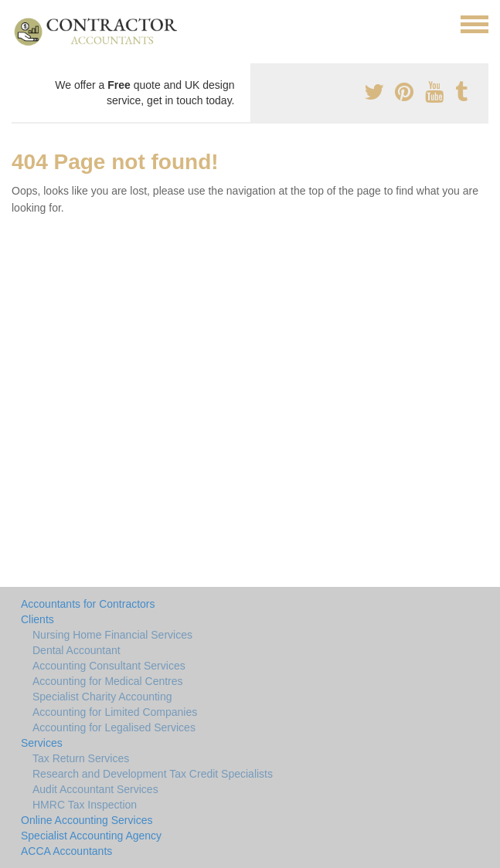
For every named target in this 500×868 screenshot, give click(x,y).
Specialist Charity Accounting (102, 697)
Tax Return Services (81, 758)
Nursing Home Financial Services (112, 635)
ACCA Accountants (66, 851)
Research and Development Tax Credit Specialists (153, 774)
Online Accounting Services (87, 820)
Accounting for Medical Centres (108, 681)
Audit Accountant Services (95, 789)
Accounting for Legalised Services (114, 727)
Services (42, 743)
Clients (37, 619)
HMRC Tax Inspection (85, 805)
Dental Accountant (77, 650)
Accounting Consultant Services (109, 666)
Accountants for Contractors (88, 604)
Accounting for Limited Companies (115, 712)
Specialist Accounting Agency (91, 836)
